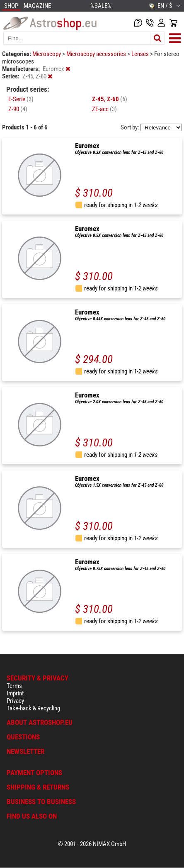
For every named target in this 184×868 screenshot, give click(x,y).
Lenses (141, 54)
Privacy (15, 701)
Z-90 (18, 109)
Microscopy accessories (97, 54)
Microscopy (47, 54)
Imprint (15, 693)
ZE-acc (104, 109)
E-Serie (21, 99)
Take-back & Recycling (33, 708)
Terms (14, 686)
